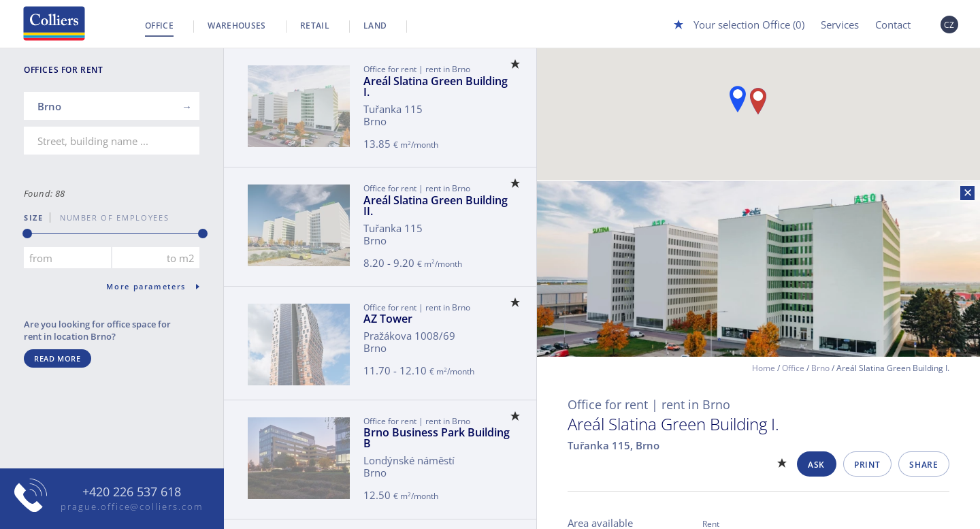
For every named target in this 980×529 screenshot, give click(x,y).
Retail (315, 26)
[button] (738, 99)
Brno (820, 368)
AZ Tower (388, 319)
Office (159, 26)
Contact (893, 25)
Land (375, 26)
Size (34, 218)
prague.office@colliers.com (132, 507)
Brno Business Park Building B (437, 438)
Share (924, 465)
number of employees (110, 218)
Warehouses (237, 26)
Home (764, 368)
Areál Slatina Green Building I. (436, 86)
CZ (949, 25)
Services (840, 25)
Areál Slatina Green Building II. (436, 206)
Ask (816, 465)
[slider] (27, 234)
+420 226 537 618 (132, 492)
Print (867, 465)
